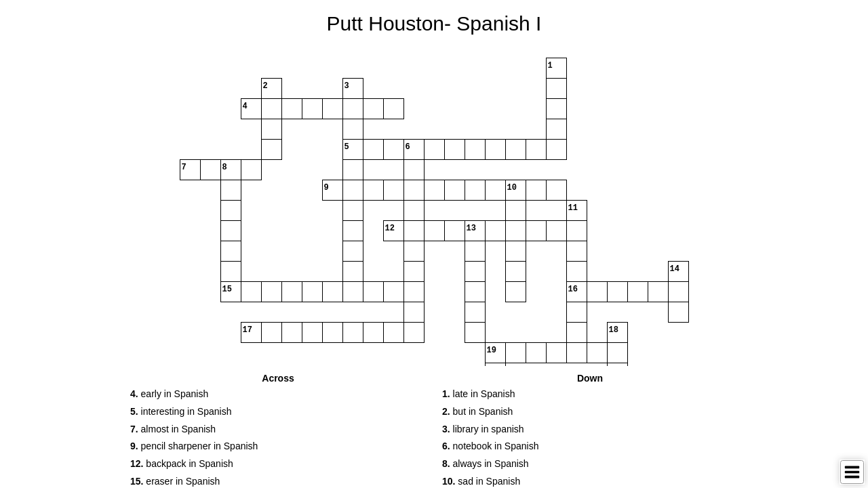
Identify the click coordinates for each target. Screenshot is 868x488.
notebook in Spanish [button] (490, 446)
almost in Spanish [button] (173, 429)
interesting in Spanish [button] (181, 411)
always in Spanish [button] (486, 464)
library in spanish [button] (483, 429)
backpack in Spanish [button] (182, 464)
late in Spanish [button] (478, 394)
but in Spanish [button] (477, 411)
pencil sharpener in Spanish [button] (194, 446)
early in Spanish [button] (169, 394)
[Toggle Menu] (852, 472)
